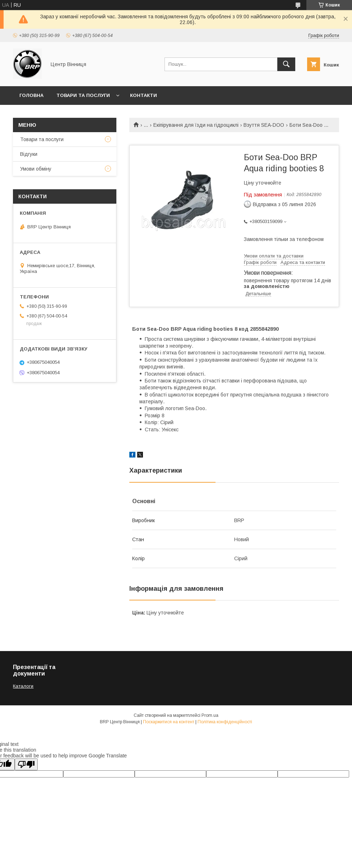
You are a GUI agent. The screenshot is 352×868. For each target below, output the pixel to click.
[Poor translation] (26, 764)
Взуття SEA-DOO (264, 125)
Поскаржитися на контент (169, 722)
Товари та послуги (83, 95)
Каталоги (23, 686)
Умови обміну (36, 169)
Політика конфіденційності (225, 722)
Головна (31, 95)
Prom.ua (210, 715)
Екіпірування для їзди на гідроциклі (196, 125)
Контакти (143, 95)
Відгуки (29, 154)
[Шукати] (286, 64)
